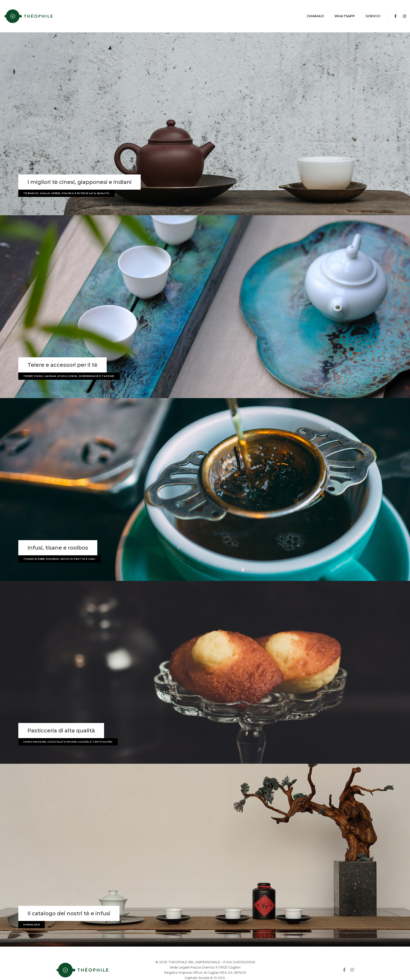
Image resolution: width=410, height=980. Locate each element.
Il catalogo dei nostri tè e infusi (69, 900)
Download (32, 911)
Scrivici (356, 9)
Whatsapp (328, 9)
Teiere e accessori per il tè (62, 351)
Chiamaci (298, 9)
